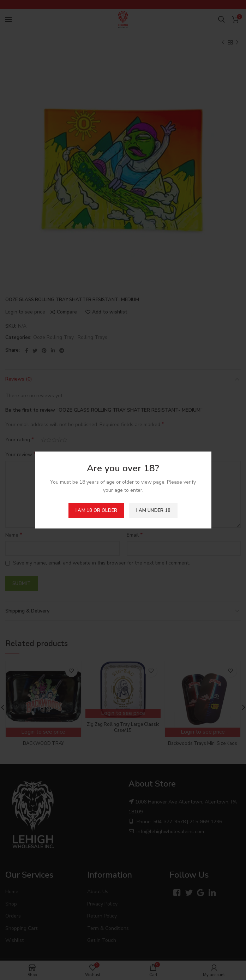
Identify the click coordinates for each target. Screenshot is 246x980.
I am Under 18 (153, 510)
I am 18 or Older (97, 510)
